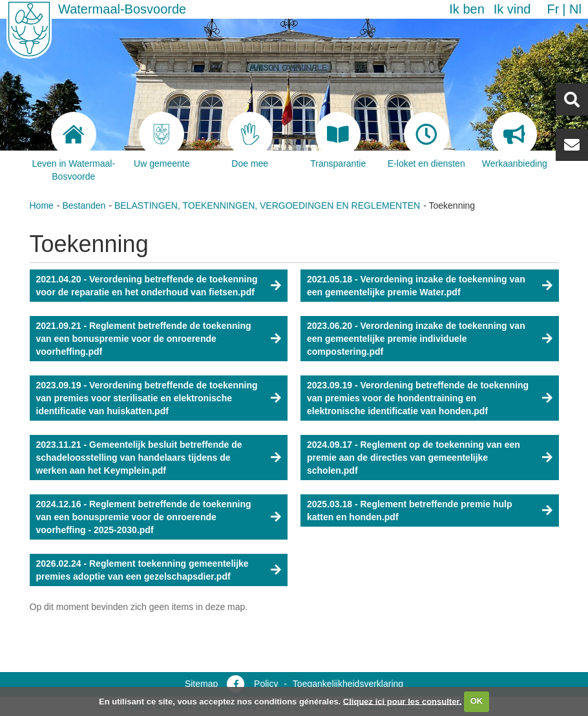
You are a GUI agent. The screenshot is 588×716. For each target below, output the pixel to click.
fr (553, 9)
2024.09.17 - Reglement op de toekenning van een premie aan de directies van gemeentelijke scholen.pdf (414, 458)
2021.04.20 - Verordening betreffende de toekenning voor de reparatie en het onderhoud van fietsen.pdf (147, 286)
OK (477, 701)
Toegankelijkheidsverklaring (348, 684)
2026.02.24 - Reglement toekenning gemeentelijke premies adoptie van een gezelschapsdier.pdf (142, 570)
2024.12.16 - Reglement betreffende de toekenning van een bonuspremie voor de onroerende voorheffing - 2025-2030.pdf (144, 517)
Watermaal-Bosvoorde (122, 9)
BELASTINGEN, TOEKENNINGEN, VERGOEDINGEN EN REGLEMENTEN (267, 205)
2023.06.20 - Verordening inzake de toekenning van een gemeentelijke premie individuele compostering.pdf (416, 339)
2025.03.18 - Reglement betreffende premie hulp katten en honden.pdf (409, 511)
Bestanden (84, 205)
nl (575, 9)
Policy (266, 684)
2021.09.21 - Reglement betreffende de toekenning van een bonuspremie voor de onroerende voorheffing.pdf (144, 339)
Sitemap (201, 684)
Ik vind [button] (512, 9)
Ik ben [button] (467, 9)
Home (42, 205)
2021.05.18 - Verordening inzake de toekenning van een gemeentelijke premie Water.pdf (416, 286)
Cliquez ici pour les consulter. (403, 701)
